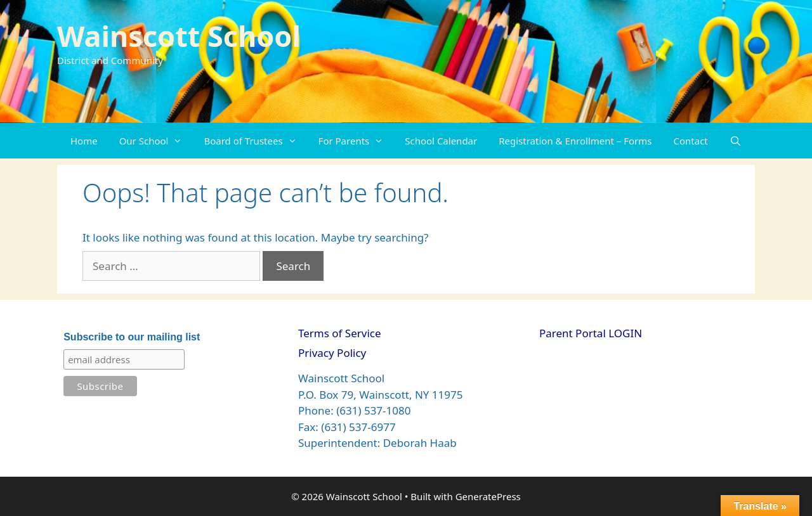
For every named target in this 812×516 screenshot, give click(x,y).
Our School (156, 141)
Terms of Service (340, 333)
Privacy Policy (332, 353)
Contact (691, 141)
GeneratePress (488, 496)
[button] (180, 141)
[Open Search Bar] (736, 141)
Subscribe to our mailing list (132, 337)
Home (84, 141)
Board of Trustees (255, 141)
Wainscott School (179, 36)
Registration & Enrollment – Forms (575, 141)
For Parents (357, 141)
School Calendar (441, 141)
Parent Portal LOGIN (591, 333)
